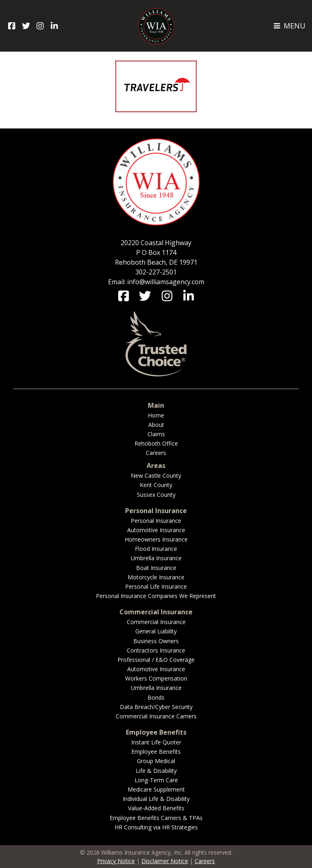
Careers (156, 453)
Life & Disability (156, 771)
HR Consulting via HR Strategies (156, 827)
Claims (156, 434)
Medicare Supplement (156, 789)
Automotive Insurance (156, 530)
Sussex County (156, 495)
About (156, 425)
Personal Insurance (156, 521)
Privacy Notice (116, 861)
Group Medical (156, 761)
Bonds (156, 697)
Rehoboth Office (156, 443)
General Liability (156, 631)
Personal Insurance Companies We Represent (156, 596)
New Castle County (156, 475)
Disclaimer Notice (165, 861)
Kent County (156, 485)
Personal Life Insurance (156, 586)
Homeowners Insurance (156, 539)
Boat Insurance (156, 568)
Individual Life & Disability (156, 799)
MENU (289, 26)
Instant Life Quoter (156, 742)
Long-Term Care (156, 780)
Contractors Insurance (156, 650)
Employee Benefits (156, 752)
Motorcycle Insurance (156, 577)
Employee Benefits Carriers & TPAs (156, 818)
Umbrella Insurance (156, 558)
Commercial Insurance (156, 622)
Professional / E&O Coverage (156, 660)
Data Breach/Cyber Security (156, 707)
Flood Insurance (156, 549)
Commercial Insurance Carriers (156, 716)
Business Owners (156, 641)
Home (156, 415)
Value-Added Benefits (156, 808)
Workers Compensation (156, 678)
